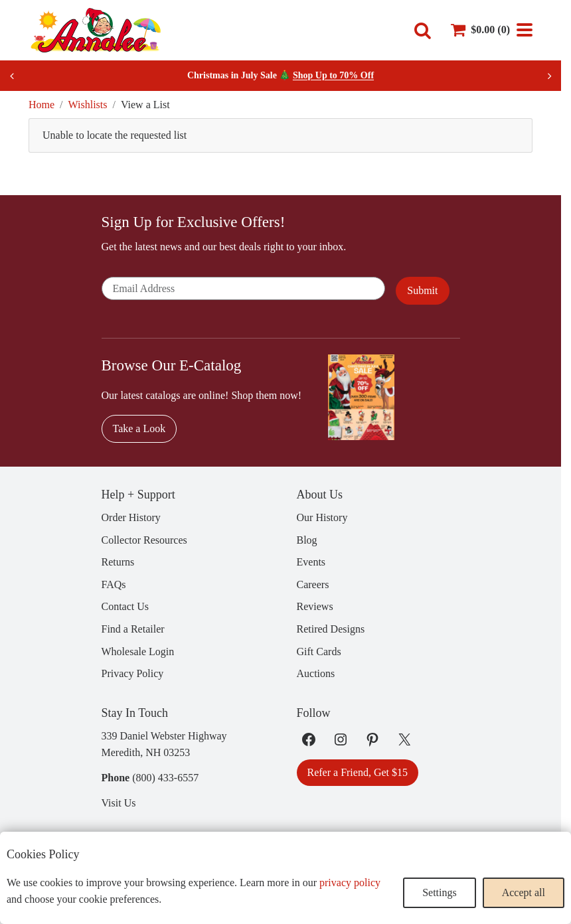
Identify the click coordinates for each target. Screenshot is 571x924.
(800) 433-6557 (165, 778)
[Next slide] (549, 76)
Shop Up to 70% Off (333, 75)
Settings (440, 892)
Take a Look (139, 428)
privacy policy (350, 883)
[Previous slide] (12, 76)
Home (41, 105)
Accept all (524, 892)
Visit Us (119, 803)
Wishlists (88, 105)
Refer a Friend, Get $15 (358, 772)
